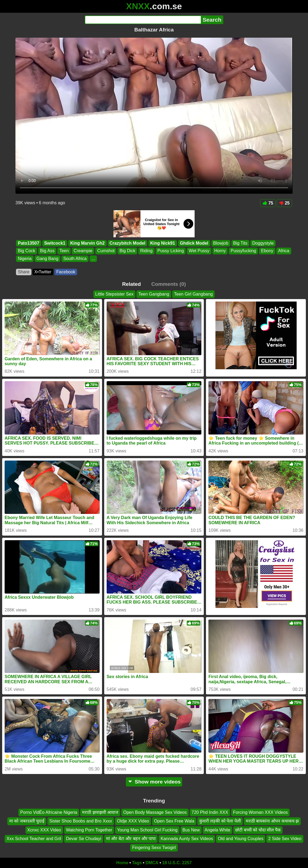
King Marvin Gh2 (87, 243)
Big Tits (240, 243)
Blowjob (221, 243)
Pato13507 (29, 243)
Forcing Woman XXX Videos (260, 812)
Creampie (83, 251)
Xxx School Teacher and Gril (34, 839)
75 (268, 203)
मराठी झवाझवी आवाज (100, 812)
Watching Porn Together (89, 830)
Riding (146, 251)
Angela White (217, 830)
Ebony (267, 251)
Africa (284, 251)
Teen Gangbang (154, 294)
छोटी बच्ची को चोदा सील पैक (258, 830)
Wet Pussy (199, 251)
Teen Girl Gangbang (193, 294)
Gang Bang (47, 259)
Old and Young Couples (241, 839)
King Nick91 (163, 243)
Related (131, 284)
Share (24, 272)
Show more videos (154, 782)
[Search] (143, 20)
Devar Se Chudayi (84, 839)
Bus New (191, 830)
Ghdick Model (194, 243)
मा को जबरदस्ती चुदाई (27, 821)
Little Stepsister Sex (114, 294)
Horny (220, 251)
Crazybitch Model (127, 243)
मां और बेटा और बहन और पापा (131, 839)
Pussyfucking (243, 251)
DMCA (152, 863)
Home (122, 863)
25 (284, 203)
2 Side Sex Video (285, 839)
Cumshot (106, 251)
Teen (64, 251)
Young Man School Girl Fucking (147, 830)
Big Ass (47, 251)
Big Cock (27, 251)
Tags (137, 863)
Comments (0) (169, 284)
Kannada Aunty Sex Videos (187, 839)
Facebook (66, 272)
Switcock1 (55, 243)
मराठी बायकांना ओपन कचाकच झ (272, 821)
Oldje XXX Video (133, 821)
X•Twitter (43, 272)
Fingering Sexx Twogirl (154, 848)
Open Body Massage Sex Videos (155, 812)
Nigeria (25, 259)
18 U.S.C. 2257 (177, 863)
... (93, 259)
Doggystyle (263, 243)
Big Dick (127, 251)
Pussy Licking (171, 251)
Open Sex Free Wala (174, 821)
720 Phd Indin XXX (210, 812)
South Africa (75, 259)
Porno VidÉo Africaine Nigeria (49, 812)
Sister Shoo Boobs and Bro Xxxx (81, 821)
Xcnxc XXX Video (44, 830)
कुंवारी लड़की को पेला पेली (220, 821)
